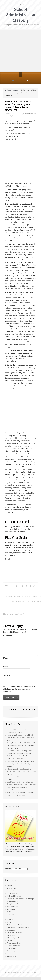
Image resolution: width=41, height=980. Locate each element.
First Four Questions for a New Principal (20, 899)
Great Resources (12, 907)
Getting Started (12, 901)
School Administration (14, 933)
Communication (12, 893)
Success (9, 940)
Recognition (11, 930)
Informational (11, 909)
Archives (8, 869)
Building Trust (12, 888)
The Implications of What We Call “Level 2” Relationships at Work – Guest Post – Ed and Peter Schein (21, 746)
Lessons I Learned (13, 917)
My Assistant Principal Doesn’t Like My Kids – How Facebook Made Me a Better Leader (20, 738)
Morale (9, 922)
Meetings (10, 920)
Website (7, 675)
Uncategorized (12, 956)
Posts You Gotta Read (14, 925)
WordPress (33, 972)
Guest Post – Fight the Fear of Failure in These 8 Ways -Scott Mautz (20, 794)
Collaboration (11, 891)
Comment (8, 636)
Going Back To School (14, 904)
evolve (7, 972)
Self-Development (13, 938)
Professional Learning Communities (19, 927)
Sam (14, 116)
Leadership (10, 914)
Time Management (13, 951)
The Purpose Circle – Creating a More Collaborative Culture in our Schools (19, 752)
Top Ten (10, 954)
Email (6, 667)
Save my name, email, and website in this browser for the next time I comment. (19, 689)
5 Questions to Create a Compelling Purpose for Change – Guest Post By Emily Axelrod (21, 772)
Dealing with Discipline (14, 896)
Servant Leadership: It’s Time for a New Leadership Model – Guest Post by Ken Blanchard (20, 764)
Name (6, 658)
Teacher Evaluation (13, 946)
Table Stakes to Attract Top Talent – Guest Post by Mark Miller (19, 757)
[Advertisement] (20, 50)
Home (9, 90)
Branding (10, 886)
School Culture (12, 935)
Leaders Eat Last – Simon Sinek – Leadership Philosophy (18, 731)
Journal (16, 90)
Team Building (12, 948)
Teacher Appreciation (14, 943)
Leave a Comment (30, 114)
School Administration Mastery (21, 15)
